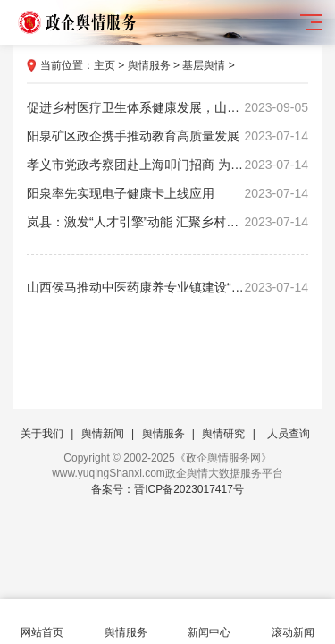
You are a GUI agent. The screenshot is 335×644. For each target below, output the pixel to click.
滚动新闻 (293, 622)
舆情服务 (149, 65)
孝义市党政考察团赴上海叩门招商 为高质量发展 (167, 165)
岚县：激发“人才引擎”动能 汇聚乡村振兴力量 (167, 222)
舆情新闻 (103, 434)
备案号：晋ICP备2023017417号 (167, 489)
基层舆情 (204, 65)
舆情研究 (223, 434)
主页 (105, 65)
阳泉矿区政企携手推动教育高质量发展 (167, 136)
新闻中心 (210, 622)
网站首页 (42, 622)
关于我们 (42, 434)
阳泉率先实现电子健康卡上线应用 (167, 193)
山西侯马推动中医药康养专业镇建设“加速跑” (167, 287)
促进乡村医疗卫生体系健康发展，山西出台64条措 (167, 107)
